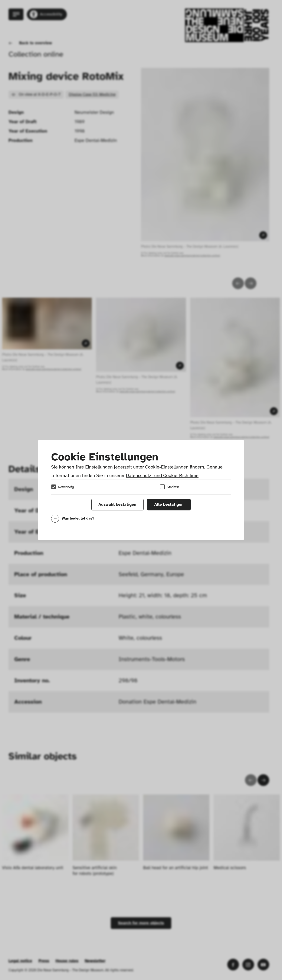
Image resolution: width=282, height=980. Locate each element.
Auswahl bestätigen (117, 504)
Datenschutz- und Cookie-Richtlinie (162, 475)
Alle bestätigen (169, 504)
